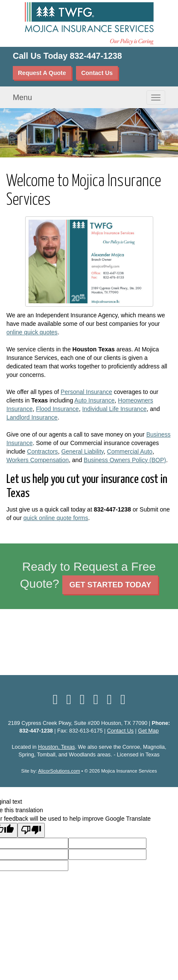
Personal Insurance (86, 392)
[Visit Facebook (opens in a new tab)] (55, 699)
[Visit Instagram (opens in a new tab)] (123, 699)
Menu (22, 98)
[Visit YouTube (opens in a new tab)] (96, 699)
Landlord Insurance (32, 417)
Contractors (42, 451)
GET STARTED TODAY (110, 585)
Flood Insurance (57, 409)
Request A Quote (42, 73)
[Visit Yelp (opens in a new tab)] (82, 699)
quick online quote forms (56, 518)
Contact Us (97, 73)
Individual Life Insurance (114, 409)
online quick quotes (32, 332)
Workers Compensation (38, 460)
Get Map (148, 731)
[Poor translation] (31, 830)
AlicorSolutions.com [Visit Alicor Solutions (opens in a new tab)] (59, 771)
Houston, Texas (57, 747)
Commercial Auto (130, 451)
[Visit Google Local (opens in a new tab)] (109, 699)
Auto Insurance (94, 400)
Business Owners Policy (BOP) (125, 460)
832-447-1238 (96, 56)
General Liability (82, 451)
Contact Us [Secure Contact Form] (120, 731)
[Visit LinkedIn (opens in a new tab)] (69, 699)
